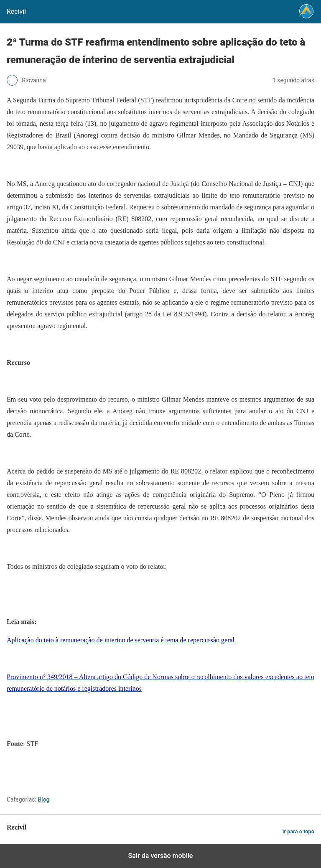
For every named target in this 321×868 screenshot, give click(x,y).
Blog (43, 799)
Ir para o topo (298, 831)
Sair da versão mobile (161, 856)
